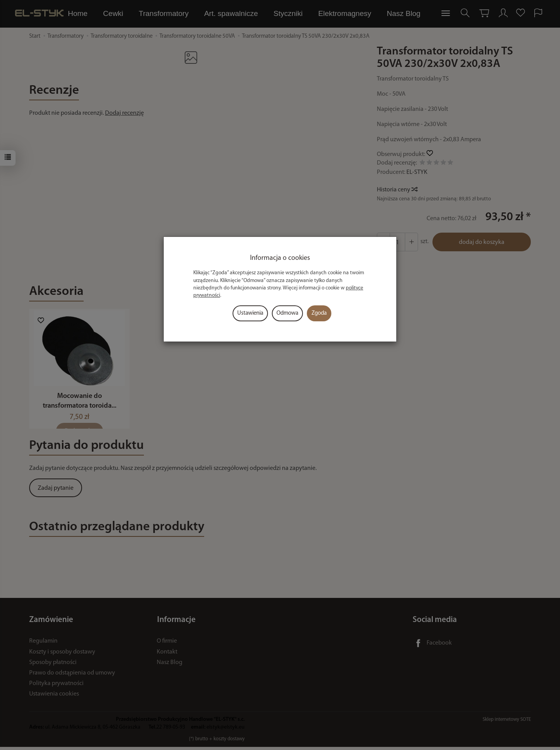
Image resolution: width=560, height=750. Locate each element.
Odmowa (287, 313)
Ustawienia (250, 313)
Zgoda (319, 313)
